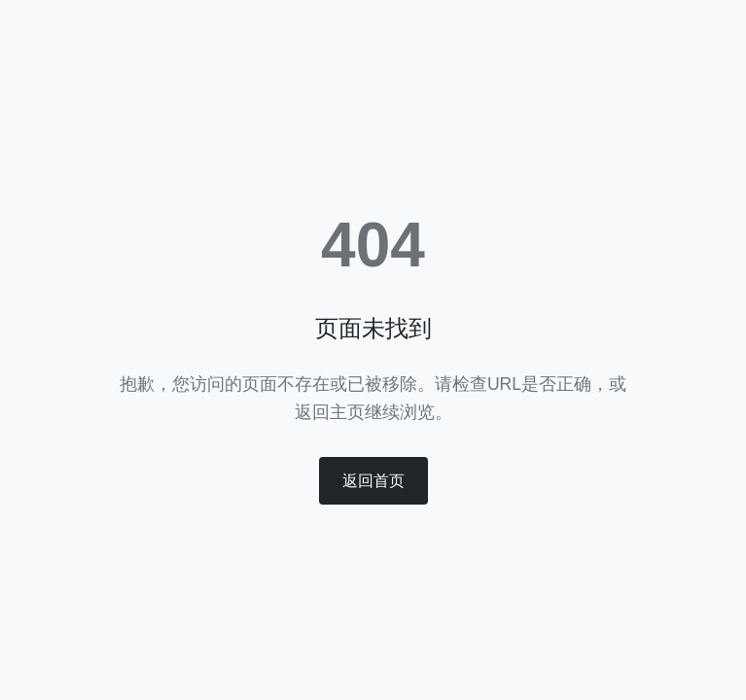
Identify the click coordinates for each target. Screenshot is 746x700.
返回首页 (373, 481)
